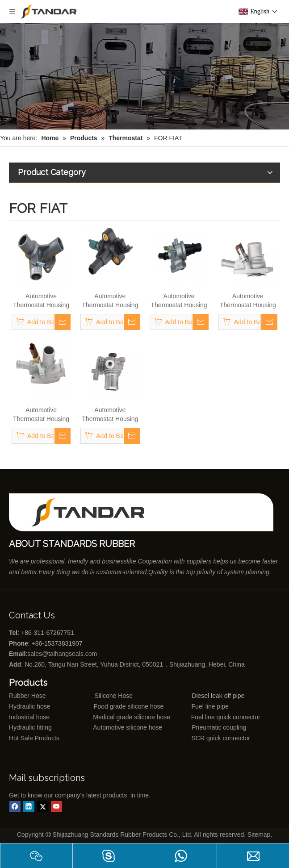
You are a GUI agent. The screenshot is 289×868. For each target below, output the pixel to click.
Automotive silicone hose (111, 727)
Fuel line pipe (210, 706)
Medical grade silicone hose (132, 717)
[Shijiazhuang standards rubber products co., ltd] (94, 512)
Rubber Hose (27, 696)
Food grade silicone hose (130, 706)
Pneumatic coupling (219, 727)
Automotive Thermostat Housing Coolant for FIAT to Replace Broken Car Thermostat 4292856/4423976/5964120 (41, 301)
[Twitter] (43, 807)
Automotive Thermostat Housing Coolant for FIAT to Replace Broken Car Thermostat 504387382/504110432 (110, 415)
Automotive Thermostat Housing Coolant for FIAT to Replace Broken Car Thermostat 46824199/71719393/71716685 (110, 301)
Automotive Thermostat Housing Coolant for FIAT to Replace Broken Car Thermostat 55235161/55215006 (41, 415)
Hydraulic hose (30, 706)
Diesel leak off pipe (218, 696)
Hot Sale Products (34, 738)
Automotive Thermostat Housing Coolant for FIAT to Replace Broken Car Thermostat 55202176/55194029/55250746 (248, 301)
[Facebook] (15, 807)
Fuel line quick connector (226, 717)
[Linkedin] (29, 807)
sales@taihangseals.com (63, 654)
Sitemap (259, 835)
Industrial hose (29, 717)
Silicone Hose (95, 696)
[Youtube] (57, 807)
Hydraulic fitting (30, 727)
